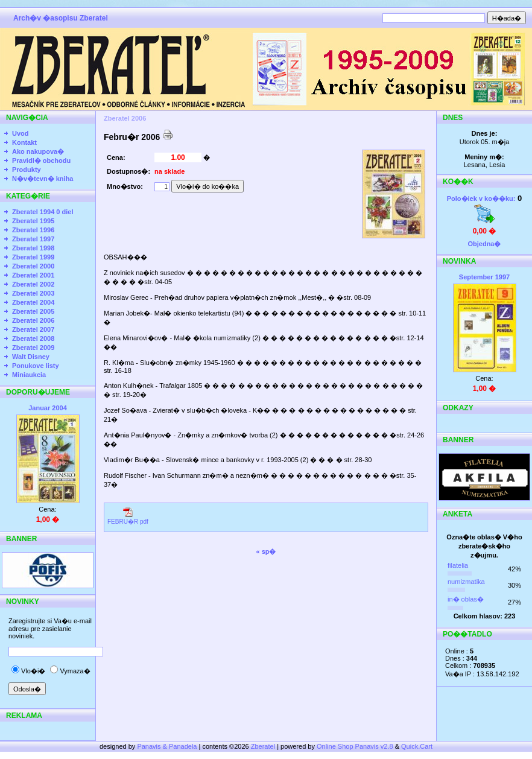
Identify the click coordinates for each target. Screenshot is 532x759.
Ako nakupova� (38, 151)
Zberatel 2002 (33, 284)
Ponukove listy (36, 366)
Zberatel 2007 (33, 329)
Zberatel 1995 (33, 221)
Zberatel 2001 (33, 275)
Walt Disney (31, 357)
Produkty (27, 170)
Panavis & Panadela (168, 746)
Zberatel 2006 (33, 320)
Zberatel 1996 (33, 230)
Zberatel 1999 (33, 257)
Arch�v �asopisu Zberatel (61, 18)
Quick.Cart (417, 746)
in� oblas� (466, 599)
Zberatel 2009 (33, 348)
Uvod (21, 133)
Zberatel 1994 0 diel (43, 212)
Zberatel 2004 (33, 302)
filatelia (458, 565)
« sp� (266, 551)
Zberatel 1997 (33, 239)
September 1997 (484, 277)
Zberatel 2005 (33, 311)
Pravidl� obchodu (41, 160)
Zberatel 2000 (33, 266)
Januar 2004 (48, 408)
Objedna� (484, 244)
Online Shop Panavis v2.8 (355, 746)
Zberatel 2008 (33, 338)
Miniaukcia (29, 375)
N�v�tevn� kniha (43, 179)
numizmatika (466, 582)
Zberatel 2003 (33, 293)
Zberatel (263, 746)
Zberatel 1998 (33, 248)
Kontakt (24, 142)
